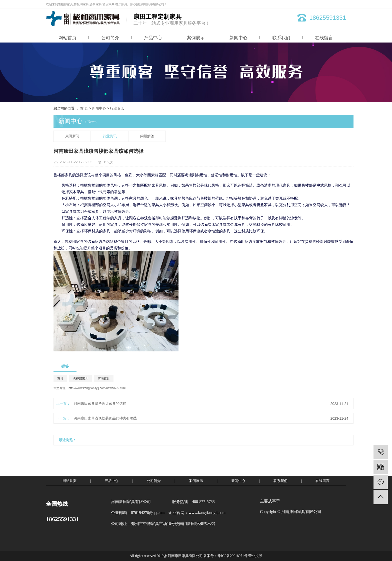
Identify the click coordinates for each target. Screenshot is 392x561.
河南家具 (104, 379)
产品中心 (153, 38)
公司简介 (110, 38)
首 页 (84, 108)
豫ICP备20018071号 (232, 556)
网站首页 (67, 38)
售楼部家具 (80, 379)
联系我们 (281, 38)
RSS (334, 4)
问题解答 (147, 136)
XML (343, 4)
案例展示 (196, 38)
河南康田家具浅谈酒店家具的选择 (100, 403)
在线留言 (324, 38)
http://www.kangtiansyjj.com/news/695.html (97, 388)
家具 (60, 379)
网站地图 (323, 4)
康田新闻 (72, 136)
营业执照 (255, 556)
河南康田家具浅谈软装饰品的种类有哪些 (105, 418)
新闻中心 (238, 38)
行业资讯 (117, 108)
